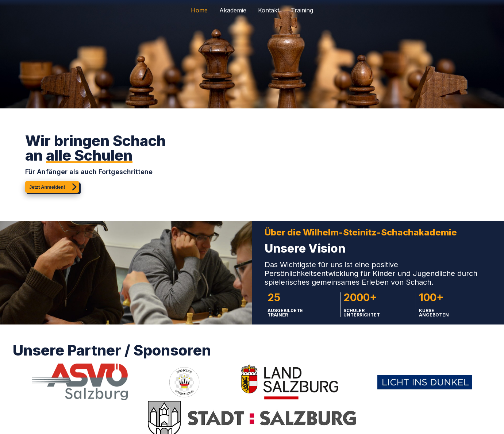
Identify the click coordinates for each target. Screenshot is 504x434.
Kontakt (269, 10)
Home (199, 10)
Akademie (233, 10)
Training (302, 10)
